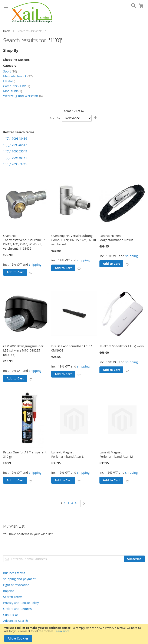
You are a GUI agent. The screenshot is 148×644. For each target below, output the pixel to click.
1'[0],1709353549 (15, 151)
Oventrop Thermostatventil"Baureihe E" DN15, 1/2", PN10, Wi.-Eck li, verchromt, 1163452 (24, 242)
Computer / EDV (17, 86)
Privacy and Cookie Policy (21, 603)
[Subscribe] (134, 559)
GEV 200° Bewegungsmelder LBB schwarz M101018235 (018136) (23, 350)
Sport (10, 71)
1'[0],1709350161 (15, 158)
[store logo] (32, 12)
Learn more (62, 631)
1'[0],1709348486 (15, 138)
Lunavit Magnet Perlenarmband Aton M (116, 454)
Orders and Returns (17, 609)
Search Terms (13, 597)
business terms (14, 573)
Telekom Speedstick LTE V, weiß (122, 346)
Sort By (55, 118)
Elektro (10, 81)
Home (7, 31)
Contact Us (11, 615)
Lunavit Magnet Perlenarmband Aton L (67, 454)
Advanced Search (16, 621)
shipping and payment (19, 579)
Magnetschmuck (18, 76)
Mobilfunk (13, 91)
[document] (74, 634)
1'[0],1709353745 (15, 164)
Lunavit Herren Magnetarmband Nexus (116, 238)
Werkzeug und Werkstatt (23, 96)
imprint (9, 591)
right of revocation (16, 585)
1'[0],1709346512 (15, 145)
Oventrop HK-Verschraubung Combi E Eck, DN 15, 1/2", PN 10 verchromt (74, 240)
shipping (35, 264)
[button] (31, 273)
